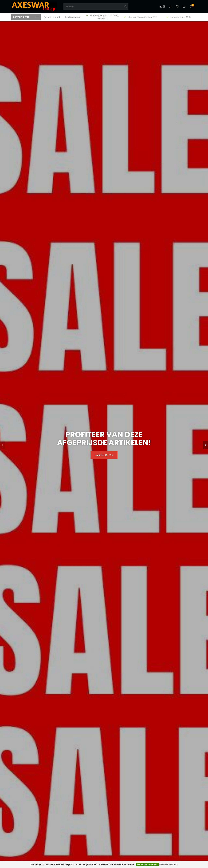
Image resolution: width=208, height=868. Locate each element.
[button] (2, 445)
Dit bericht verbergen (147, 864)
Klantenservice (72, 17)
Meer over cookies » (169, 864)
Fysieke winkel (52, 17)
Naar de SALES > (104, 455)
